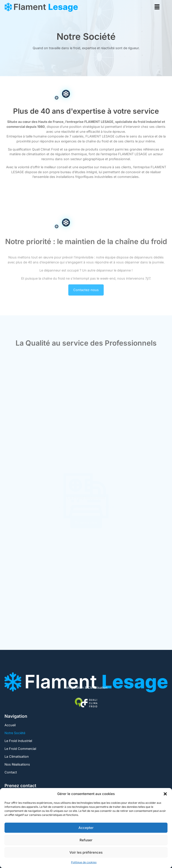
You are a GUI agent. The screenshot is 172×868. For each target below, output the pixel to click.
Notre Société (15, 733)
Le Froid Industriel (18, 741)
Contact (11, 772)
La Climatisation (17, 756)
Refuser (86, 840)
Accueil (10, 725)
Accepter (86, 828)
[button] (165, 794)
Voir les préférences (86, 852)
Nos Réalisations (17, 764)
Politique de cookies (84, 862)
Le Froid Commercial (20, 749)
